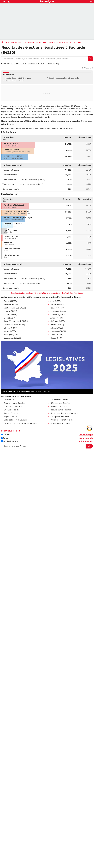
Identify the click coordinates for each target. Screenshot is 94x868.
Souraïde (52, 78)
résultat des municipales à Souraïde (35, 117)
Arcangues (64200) (12, 335)
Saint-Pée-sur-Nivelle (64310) (16, 321)
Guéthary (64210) (57, 321)
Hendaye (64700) (11, 304)
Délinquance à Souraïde (60, 403)
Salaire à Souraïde (11, 413)
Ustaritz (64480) (10, 315)
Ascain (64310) (10, 331)
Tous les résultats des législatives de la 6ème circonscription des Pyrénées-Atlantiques (47, 293)
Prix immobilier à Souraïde (62, 420)
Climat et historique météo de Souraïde (20, 423)
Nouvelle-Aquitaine (33, 42)
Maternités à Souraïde (13, 407)
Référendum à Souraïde (60, 423)
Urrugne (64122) (10, 311)
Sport (4, 438)
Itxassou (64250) (57, 308)
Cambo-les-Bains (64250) (14, 325)
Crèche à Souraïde (11, 410)
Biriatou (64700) (57, 325)
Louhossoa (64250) (58, 331)
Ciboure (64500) (10, 328)
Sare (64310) (55, 301)
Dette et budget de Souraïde (15, 420)
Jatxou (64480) (56, 328)
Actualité (6, 435)
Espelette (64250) (19, 64)
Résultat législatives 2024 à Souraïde (18, 78)
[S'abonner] (47, 446)
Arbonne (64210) (57, 304)
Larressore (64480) (36, 64)
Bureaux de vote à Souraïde (15, 81)
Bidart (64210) (9, 318)
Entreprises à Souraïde (60, 417)
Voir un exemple (86, 435)
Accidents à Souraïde (59, 400)
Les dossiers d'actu (10, 441)
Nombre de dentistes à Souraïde (64, 413)
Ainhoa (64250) (53, 64)
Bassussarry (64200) (12, 338)
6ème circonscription (73, 42)
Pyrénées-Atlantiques (52, 42)
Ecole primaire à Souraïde (14, 403)
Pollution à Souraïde (59, 407)
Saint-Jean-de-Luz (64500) (15, 308)
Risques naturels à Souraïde (62, 410)
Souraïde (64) (9, 400)
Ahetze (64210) (57, 318)
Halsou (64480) (57, 338)
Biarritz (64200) (10, 301)
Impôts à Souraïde (11, 417)
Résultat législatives (14, 42)
